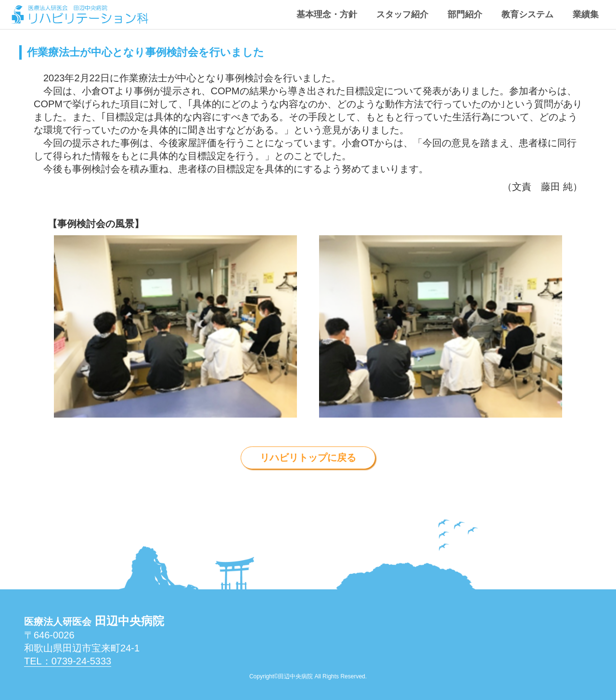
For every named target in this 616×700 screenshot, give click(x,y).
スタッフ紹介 (402, 14)
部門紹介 (465, 14)
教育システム (527, 14)
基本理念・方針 (327, 14)
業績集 (586, 14)
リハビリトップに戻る (308, 458)
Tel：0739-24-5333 (68, 661)
